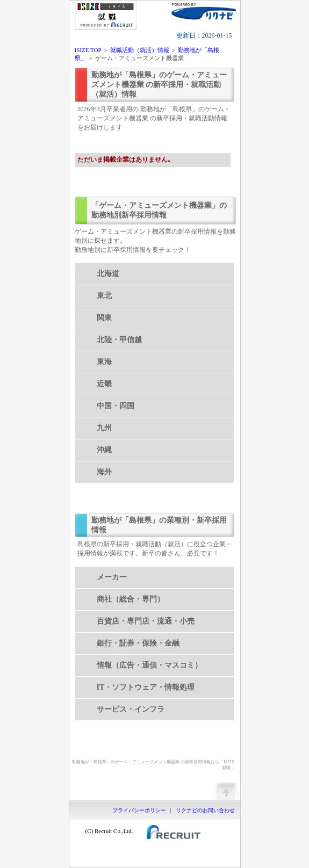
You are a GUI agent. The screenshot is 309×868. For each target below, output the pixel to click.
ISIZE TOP (88, 50)
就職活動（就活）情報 (140, 50)
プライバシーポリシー (139, 810)
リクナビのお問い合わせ (205, 810)
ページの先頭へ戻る (226, 791)
